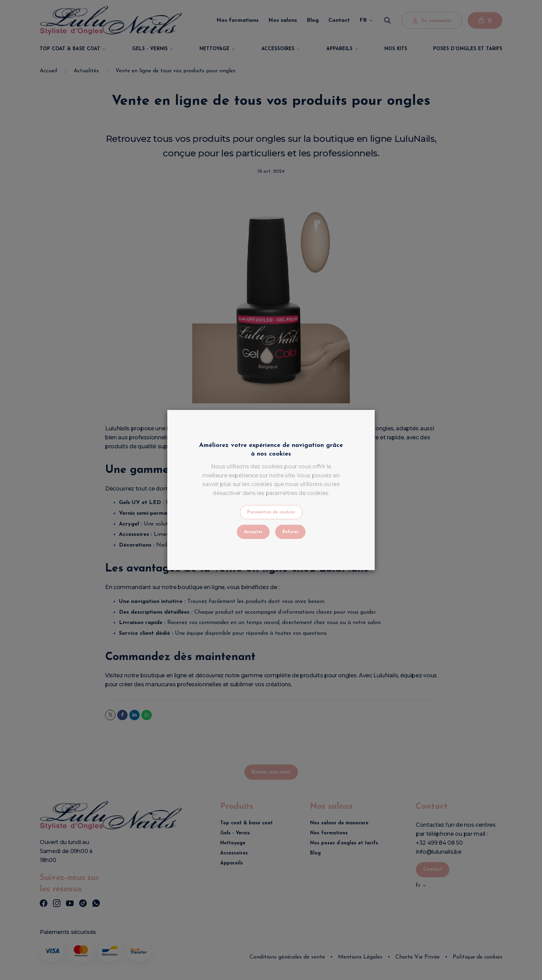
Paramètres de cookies (271, 512)
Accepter (253, 532)
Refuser (290, 532)
